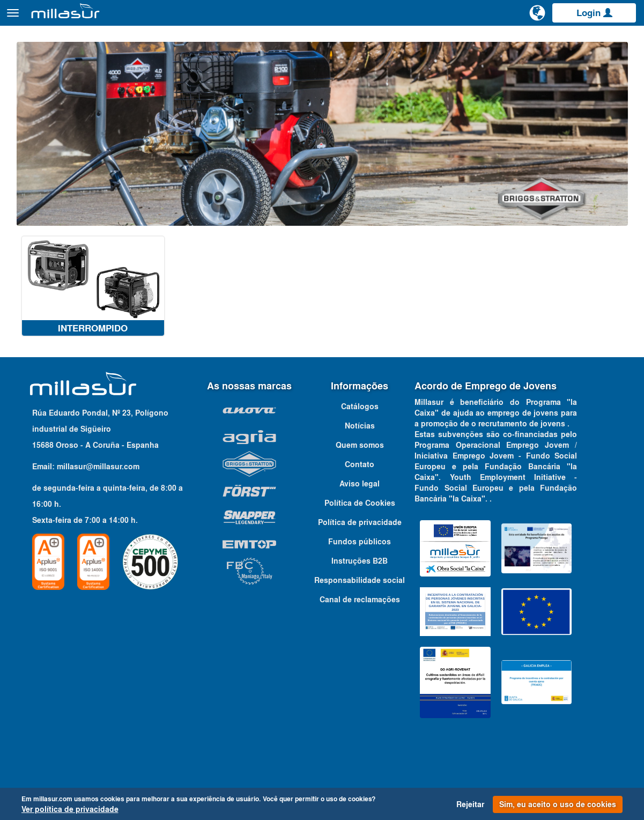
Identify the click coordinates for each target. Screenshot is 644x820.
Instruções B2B (360, 580)
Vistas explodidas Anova (450, 42)
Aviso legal (360, 503)
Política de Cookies (360, 522)
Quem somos (360, 464)
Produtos (129, 18)
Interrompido (93, 348)
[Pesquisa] (497, 18)
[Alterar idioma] (537, 17)
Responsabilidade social (360, 600)
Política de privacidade (360, 542)
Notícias (360, 445)
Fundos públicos (360, 561)
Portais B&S (528, 42)
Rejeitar (470, 804)
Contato (624, 42)
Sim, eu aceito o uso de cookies (558, 804)
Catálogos (580, 42)
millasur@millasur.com (98, 486)
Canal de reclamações (360, 619)
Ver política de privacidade (70, 809)
